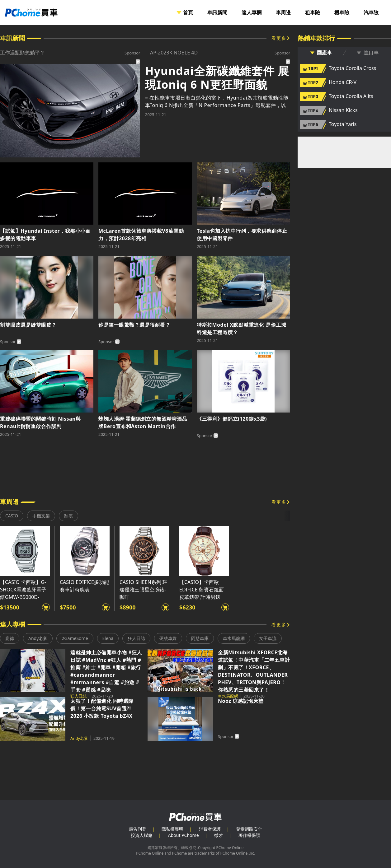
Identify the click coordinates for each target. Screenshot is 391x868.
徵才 (219, 835)
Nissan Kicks (343, 110)
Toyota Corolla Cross (352, 68)
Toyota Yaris (343, 124)
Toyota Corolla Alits (351, 96)
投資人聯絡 (142, 835)
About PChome (184, 835)
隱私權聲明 (172, 829)
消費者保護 (210, 829)
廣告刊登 (138, 829)
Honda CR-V (343, 82)
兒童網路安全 (249, 829)
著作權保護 (249, 835)
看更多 (279, 38)
